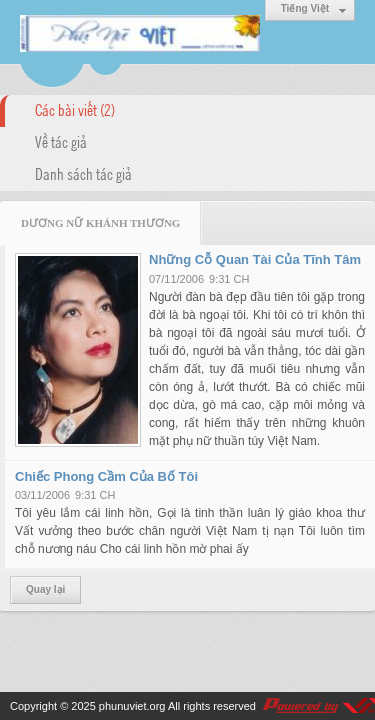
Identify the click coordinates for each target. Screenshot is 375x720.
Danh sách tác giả (83, 173)
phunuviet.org (132, 706)
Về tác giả (61, 141)
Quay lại (45, 589)
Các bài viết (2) (75, 109)
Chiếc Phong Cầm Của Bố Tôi (106, 476)
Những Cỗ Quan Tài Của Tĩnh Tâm (255, 259)
